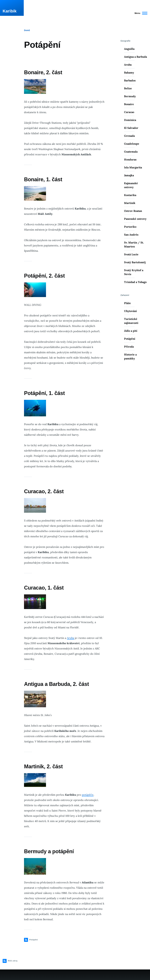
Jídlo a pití (131, 331)
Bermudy (130, 96)
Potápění (130, 339)
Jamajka (129, 175)
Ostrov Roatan (133, 211)
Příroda (129, 347)
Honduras (130, 160)
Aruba (71, 638)
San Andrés (131, 235)
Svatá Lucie (131, 254)
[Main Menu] (140, 13)
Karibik (10, 11)
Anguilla (129, 49)
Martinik (130, 203)
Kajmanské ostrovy (131, 185)
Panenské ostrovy (135, 219)
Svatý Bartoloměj (135, 262)
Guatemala (131, 152)
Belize (128, 88)
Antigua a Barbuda (135, 57)
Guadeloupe (132, 144)
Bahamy (129, 73)
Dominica (130, 120)
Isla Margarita (133, 167)
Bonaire (129, 104)
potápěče (88, 795)
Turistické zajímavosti (131, 321)
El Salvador (131, 128)
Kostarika (130, 195)
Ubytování (130, 311)
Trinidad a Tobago (135, 282)
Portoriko (130, 227)
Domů (27, 30)
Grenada (129, 136)
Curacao (129, 112)
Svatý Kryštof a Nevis (134, 272)
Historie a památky (130, 356)
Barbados (130, 80)
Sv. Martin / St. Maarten (134, 244)
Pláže (127, 303)
